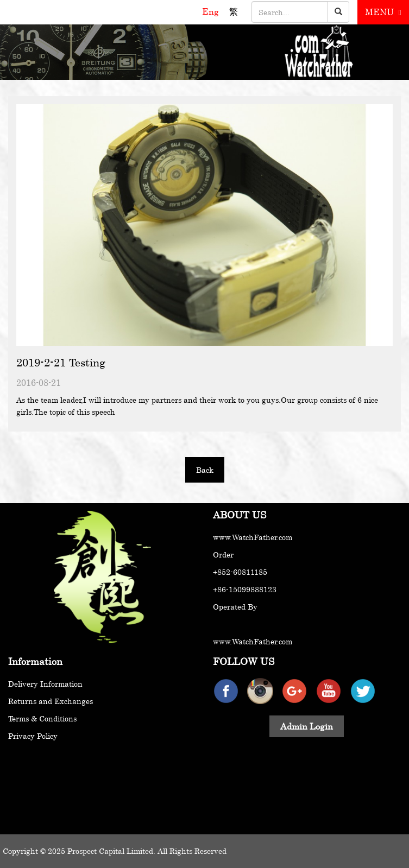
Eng (212, 11)
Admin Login (307, 726)
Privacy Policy (33, 736)
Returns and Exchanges (51, 701)
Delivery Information (45, 684)
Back (205, 470)
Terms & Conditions (42, 718)
